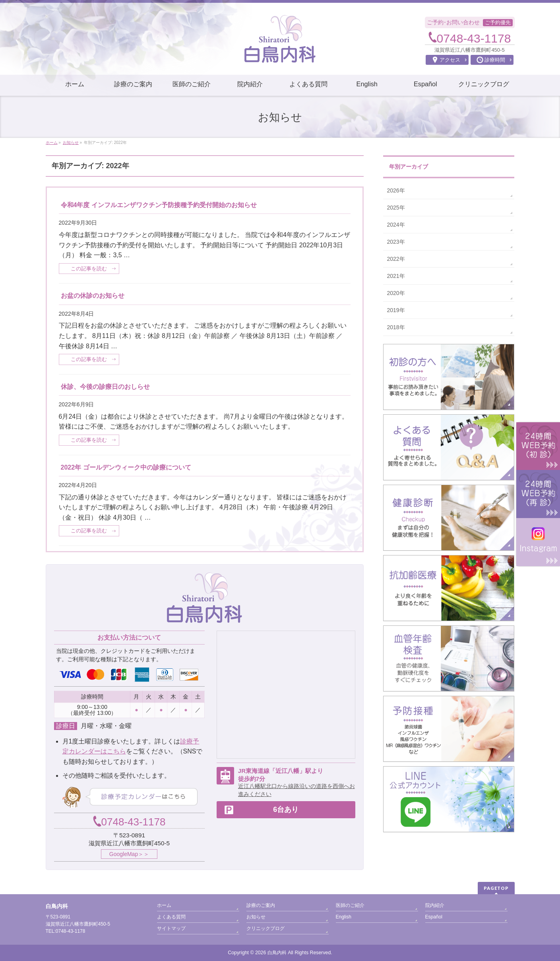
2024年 (396, 225)
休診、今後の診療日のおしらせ (105, 387)
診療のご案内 (261, 905)
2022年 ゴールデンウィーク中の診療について (126, 467)
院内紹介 (435, 905)
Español (434, 917)
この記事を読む (89, 269)
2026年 (396, 190)
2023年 (396, 242)
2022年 (396, 259)
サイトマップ (171, 928)
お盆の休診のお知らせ (93, 296)
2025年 (396, 208)
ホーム (164, 905)
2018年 (396, 327)
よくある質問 (171, 917)
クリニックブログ (265, 928)
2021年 (396, 276)
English (344, 917)
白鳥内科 (277, 953)
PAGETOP (496, 888)
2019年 (396, 310)
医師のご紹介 (350, 905)
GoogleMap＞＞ (129, 854)
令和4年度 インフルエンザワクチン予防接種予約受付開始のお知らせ (159, 205)
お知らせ (256, 917)
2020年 (396, 293)
